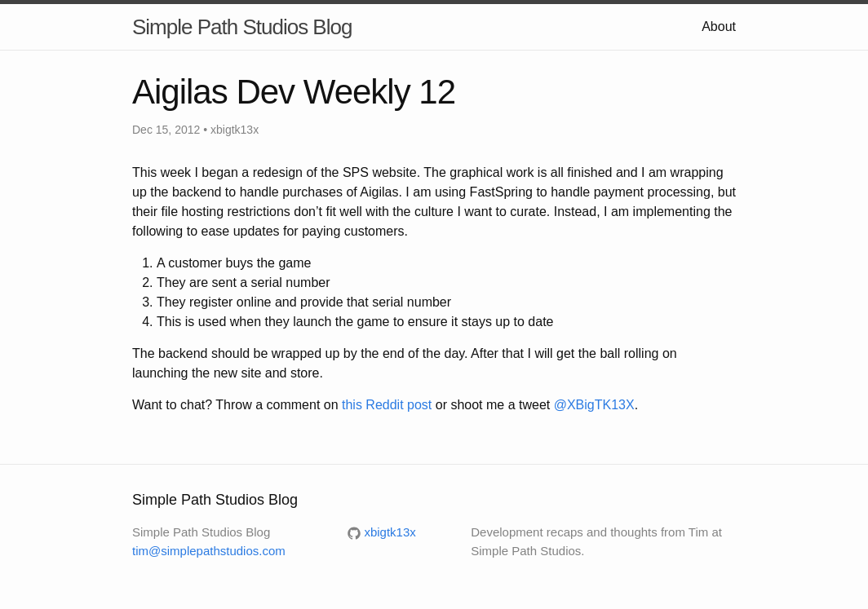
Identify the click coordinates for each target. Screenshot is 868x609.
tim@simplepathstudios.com (209, 551)
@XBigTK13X (594, 405)
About (719, 26)
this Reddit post (387, 405)
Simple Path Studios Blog (242, 27)
